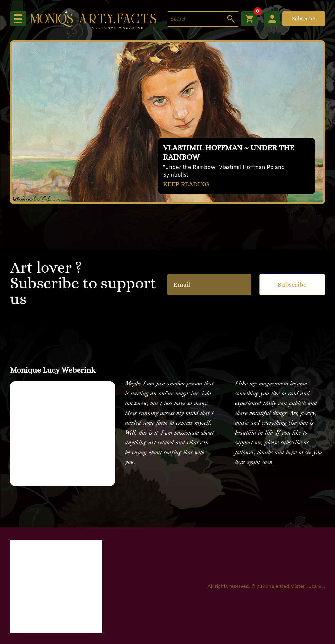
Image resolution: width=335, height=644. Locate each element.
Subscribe (304, 18)
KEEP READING (186, 184)
